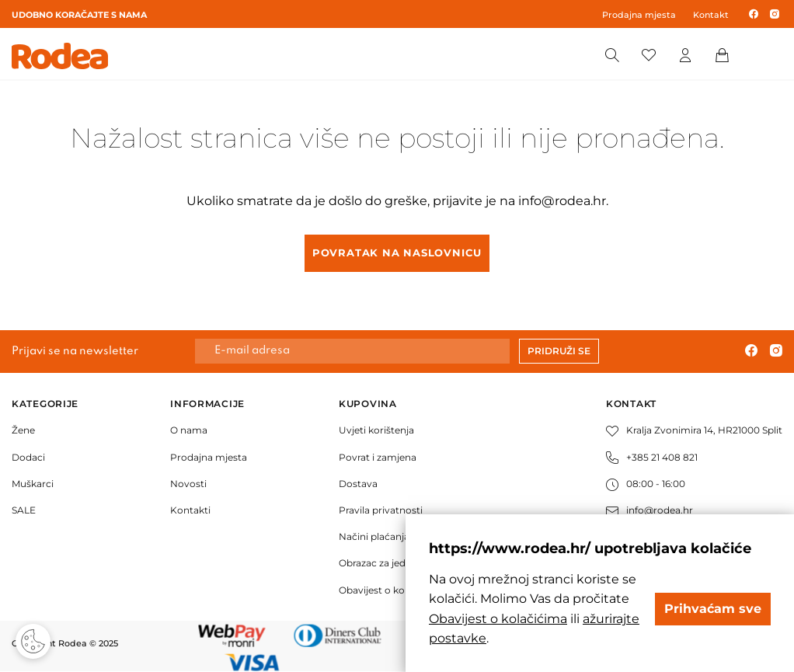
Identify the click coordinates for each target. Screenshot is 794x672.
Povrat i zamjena (378, 457)
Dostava (358, 484)
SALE (24, 510)
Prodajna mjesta (639, 15)
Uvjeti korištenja (376, 430)
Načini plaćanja (374, 536)
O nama (189, 430)
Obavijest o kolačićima (391, 590)
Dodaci (28, 457)
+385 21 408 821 (652, 457)
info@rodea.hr (562, 201)
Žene (23, 430)
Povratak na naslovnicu (397, 252)
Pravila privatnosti (381, 510)
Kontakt (711, 15)
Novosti (188, 484)
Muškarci (33, 484)
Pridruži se (559, 351)
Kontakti (190, 510)
